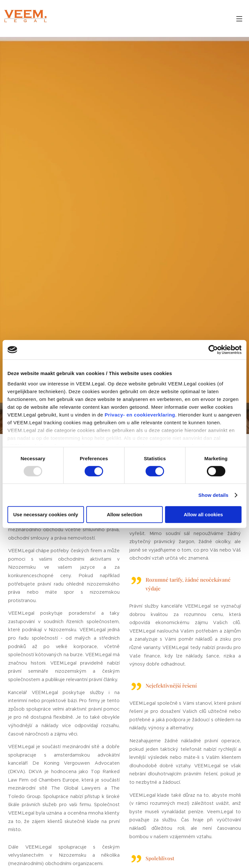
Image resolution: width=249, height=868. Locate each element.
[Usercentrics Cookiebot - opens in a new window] (213, 350)
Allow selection (124, 514)
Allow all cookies (203, 514)
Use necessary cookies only (46, 514)
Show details (213, 495)
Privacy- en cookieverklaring (140, 414)
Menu (239, 19)
